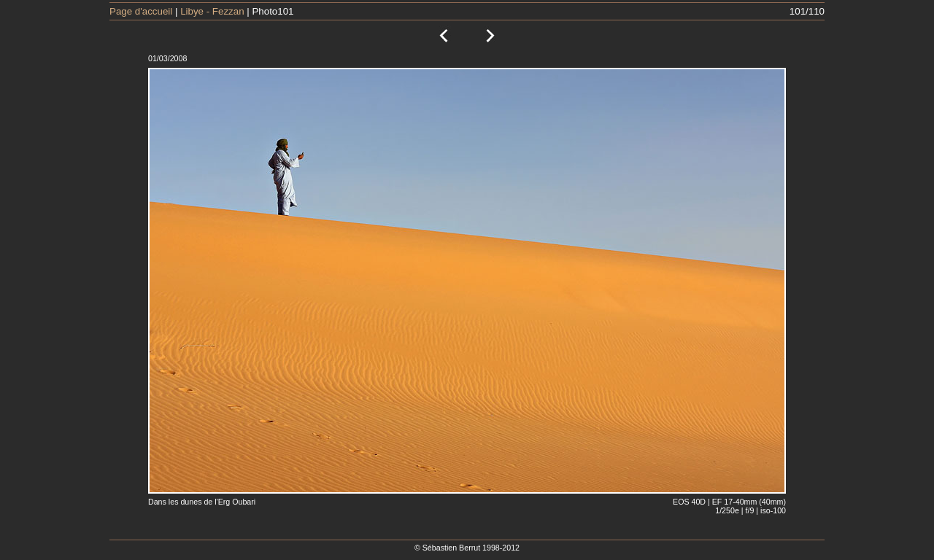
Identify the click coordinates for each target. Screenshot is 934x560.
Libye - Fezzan (212, 11)
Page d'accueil (141, 11)
